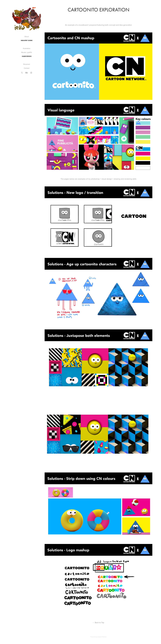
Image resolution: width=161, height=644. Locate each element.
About (27, 36)
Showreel (27, 64)
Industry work (27, 41)
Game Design (27, 56)
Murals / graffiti (27, 52)
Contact (27, 68)
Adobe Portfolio (102, 637)
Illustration (27, 48)
